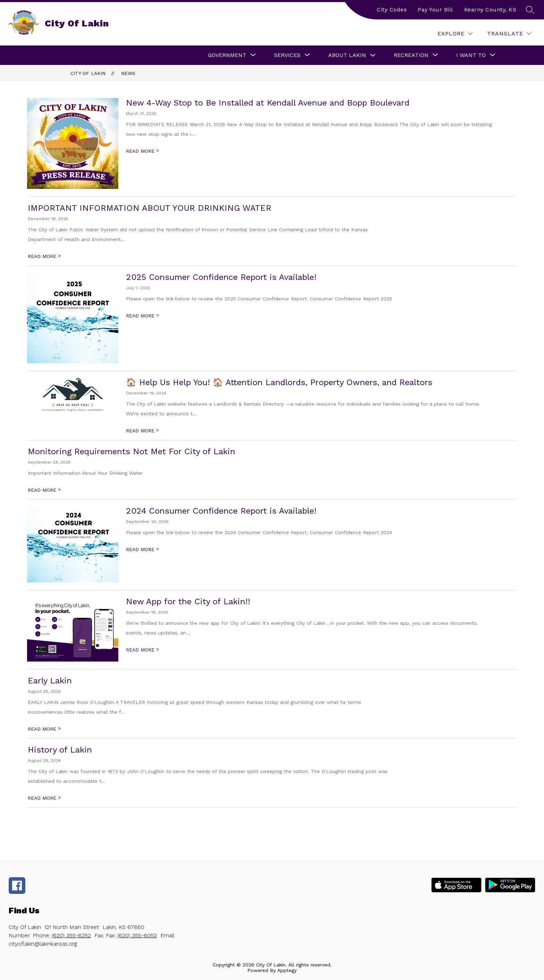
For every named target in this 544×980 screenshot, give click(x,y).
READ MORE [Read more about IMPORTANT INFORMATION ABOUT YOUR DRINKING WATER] (44, 256)
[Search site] (530, 10)
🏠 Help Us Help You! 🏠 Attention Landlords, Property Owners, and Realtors (279, 382)
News (128, 73)
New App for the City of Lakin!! (188, 601)
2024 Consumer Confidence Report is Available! (221, 511)
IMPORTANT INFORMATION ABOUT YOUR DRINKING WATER (150, 208)
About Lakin (347, 55)
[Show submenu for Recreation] (411, 55)
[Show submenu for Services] (287, 55)
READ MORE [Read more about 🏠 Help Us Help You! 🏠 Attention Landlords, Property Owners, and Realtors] (142, 431)
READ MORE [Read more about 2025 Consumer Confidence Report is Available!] (142, 316)
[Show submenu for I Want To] (471, 55)
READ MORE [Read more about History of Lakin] (44, 798)
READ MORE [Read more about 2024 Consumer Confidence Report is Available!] (142, 549)
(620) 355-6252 (71, 935)
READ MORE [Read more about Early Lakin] (44, 729)
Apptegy (287, 970)
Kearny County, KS (490, 10)
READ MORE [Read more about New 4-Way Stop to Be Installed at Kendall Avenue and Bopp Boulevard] (142, 151)
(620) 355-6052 (137, 935)
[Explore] (455, 34)
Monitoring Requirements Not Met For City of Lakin (131, 451)
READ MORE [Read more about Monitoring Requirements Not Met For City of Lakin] (44, 490)
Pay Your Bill (435, 10)
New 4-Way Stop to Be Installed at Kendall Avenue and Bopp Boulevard (268, 103)
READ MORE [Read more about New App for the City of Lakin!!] (142, 650)
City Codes (392, 10)
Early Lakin (50, 681)
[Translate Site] (509, 34)
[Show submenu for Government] (227, 55)
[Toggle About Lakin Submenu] (373, 55)
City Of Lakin (88, 73)
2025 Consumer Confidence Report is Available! (221, 277)
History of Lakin (60, 750)
